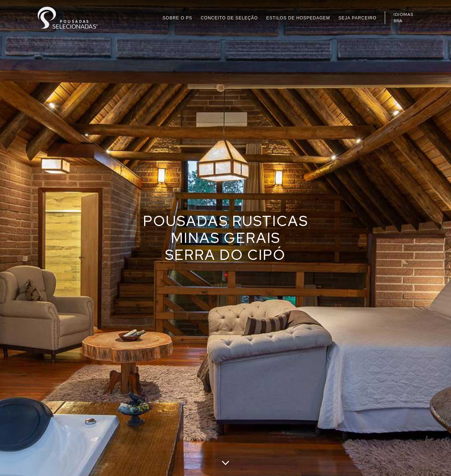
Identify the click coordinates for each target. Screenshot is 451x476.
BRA (398, 21)
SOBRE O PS (178, 18)
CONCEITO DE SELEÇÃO (229, 18)
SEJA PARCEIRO (357, 18)
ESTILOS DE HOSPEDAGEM (298, 18)
